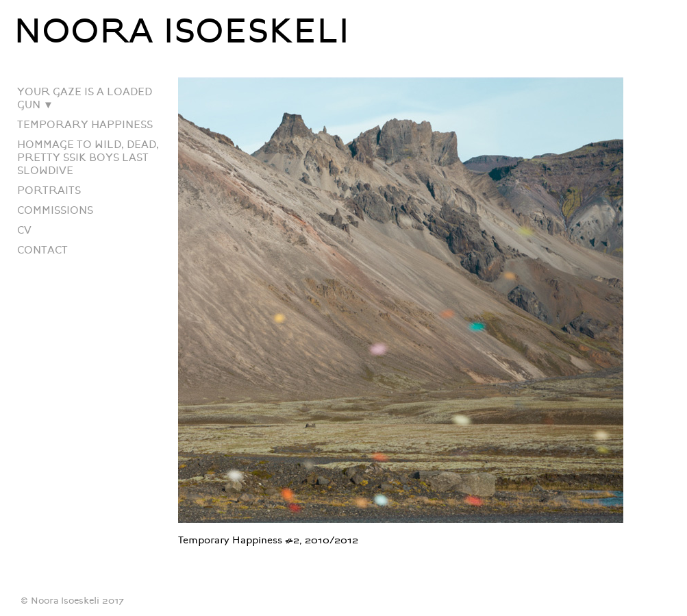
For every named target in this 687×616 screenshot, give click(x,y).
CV (24, 231)
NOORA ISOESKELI (182, 32)
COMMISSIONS (55, 211)
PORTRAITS (49, 191)
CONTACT (42, 250)
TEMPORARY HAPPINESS (85, 125)
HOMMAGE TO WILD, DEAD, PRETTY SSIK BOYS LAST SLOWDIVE (88, 158)
